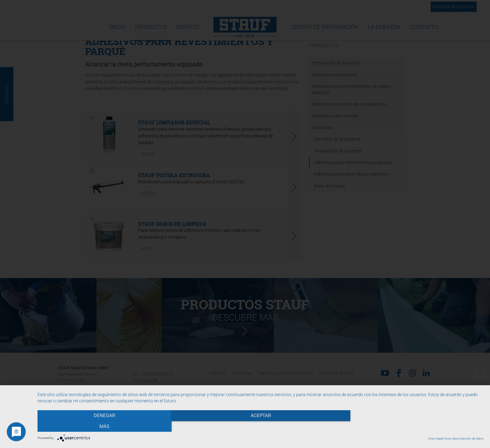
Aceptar (260, 426)
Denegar (104, 426)
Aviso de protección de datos (464, 438)
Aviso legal (435, 438)
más (417, 426)
